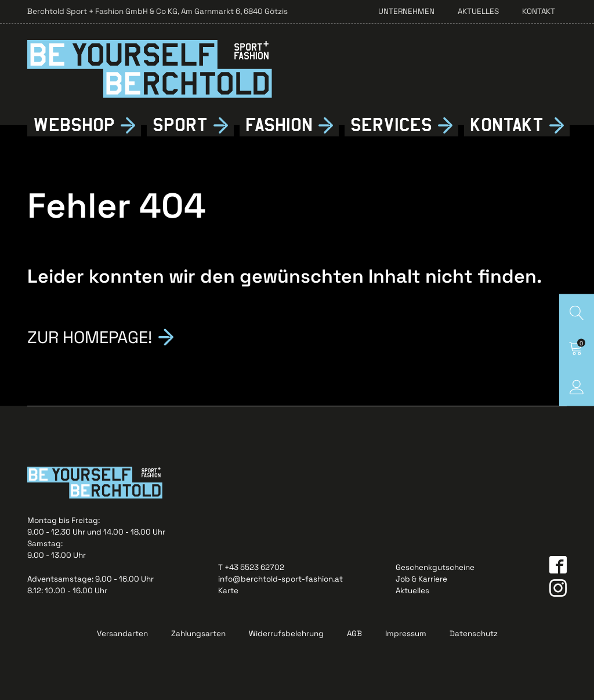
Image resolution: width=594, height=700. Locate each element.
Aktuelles (478, 11)
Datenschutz (474, 634)
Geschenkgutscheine (435, 567)
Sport (180, 125)
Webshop (74, 125)
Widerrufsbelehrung (286, 634)
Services (391, 125)
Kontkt (507, 125)
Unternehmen (406, 11)
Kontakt (539, 11)
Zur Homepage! (90, 336)
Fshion (279, 125)
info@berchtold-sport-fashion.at (280, 579)
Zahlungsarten (198, 634)
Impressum (406, 634)
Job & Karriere (421, 579)
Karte (228, 591)
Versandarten (122, 634)
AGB (354, 634)
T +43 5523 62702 (251, 567)
